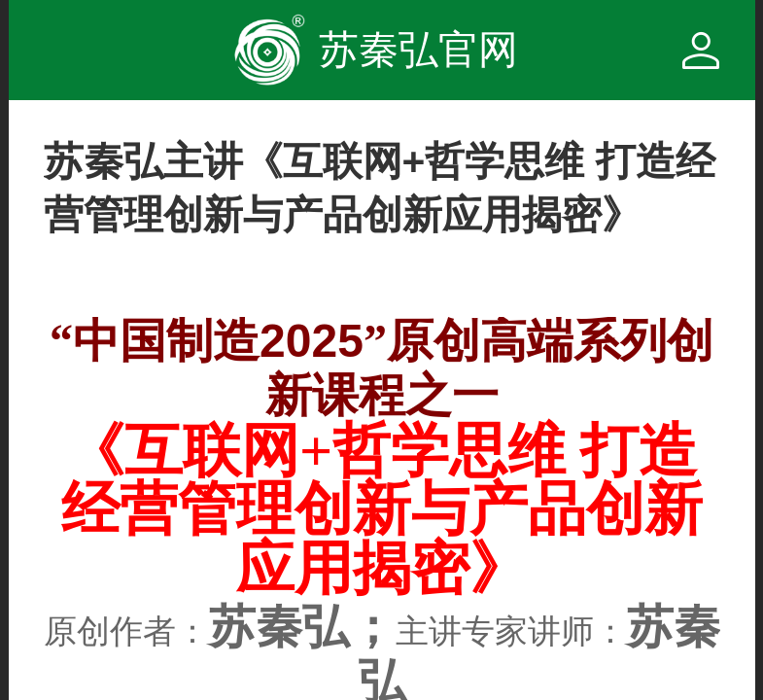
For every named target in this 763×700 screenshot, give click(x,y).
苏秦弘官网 (418, 50)
